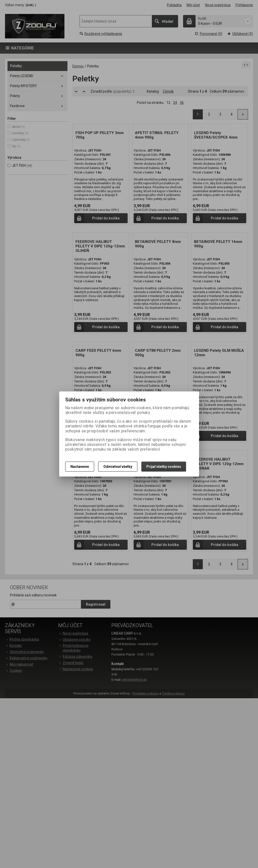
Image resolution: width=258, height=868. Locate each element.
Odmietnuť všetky (118, 467)
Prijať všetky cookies (164, 467)
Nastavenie (80, 467)
